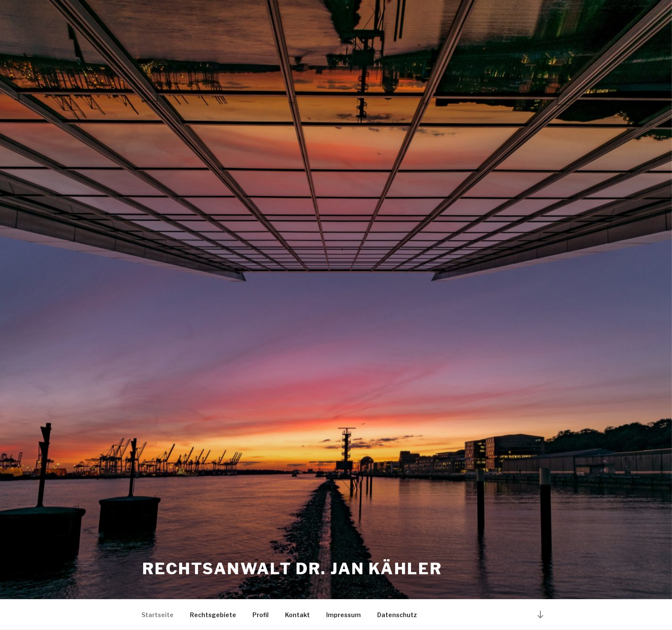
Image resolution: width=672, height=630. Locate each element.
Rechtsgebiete (213, 615)
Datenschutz (397, 615)
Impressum (343, 615)
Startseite (157, 615)
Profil (261, 615)
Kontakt (297, 615)
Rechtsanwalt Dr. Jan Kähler (292, 569)
